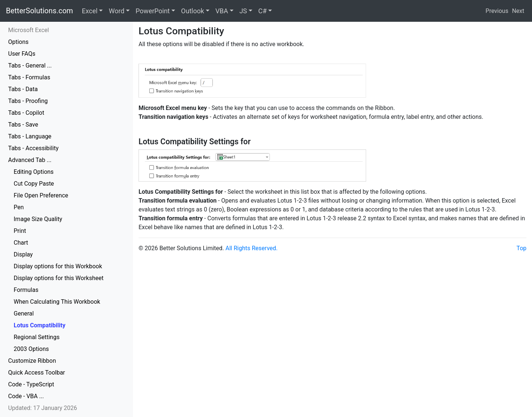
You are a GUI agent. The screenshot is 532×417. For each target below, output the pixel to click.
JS (243, 11)
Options (18, 42)
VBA (222, 11)
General (24, 313)
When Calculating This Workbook (57, 302)
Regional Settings (37, 337)
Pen (19, 207)
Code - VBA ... (26, 396)
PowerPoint (153, 11)
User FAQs (22, 54)
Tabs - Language (30, 136)
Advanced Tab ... (30, 160)
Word (116, 11)
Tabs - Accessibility (33, 148)
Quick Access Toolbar (37, 373)
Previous (497, 11)
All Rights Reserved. (251, 248)
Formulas (26, 290)
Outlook (192, 11)
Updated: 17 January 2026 (43, 408)
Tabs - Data (23, 89)
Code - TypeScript (31, 384)
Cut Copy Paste (34, 184)
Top (521, 248)
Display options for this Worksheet (59, 278)
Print (20, 231)
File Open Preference (41, 195)
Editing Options (34, 172)
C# (262, 11)
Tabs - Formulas (29, 77)
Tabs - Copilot (26, 113)
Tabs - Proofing (28, 101)
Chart (21, 243)
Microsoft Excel (28, 30)
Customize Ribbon (32, 361)
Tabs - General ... (30, 66)
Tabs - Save (23, 125)
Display (23, 254)
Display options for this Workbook (58, 266)
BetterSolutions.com (40, 11)
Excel (90, 11)
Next (518, 11)
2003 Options (31, 349)
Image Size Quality (38, 219)
